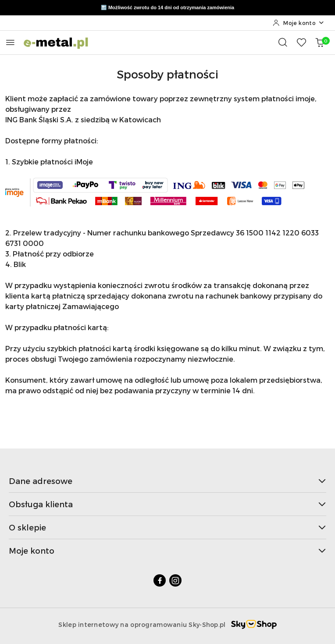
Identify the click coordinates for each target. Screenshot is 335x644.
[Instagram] (175, 580)
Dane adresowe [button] (167, 481)
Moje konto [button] (167, 550)
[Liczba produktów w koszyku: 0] (320, 42)
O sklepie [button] (167, 527)
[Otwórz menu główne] (10, 42)
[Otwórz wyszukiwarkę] (283, 42)
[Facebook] (160, 580)
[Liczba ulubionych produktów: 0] (301, 42)
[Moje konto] (299, 23)
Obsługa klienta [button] (167, 504)
